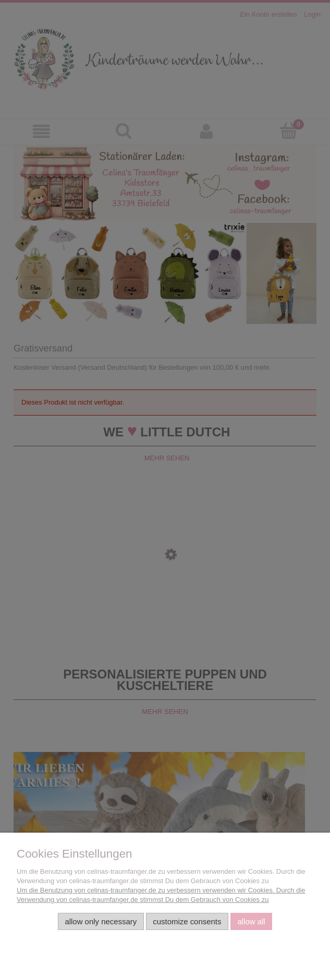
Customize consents (187, 921)
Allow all (251, 921)
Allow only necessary (101, 921)
